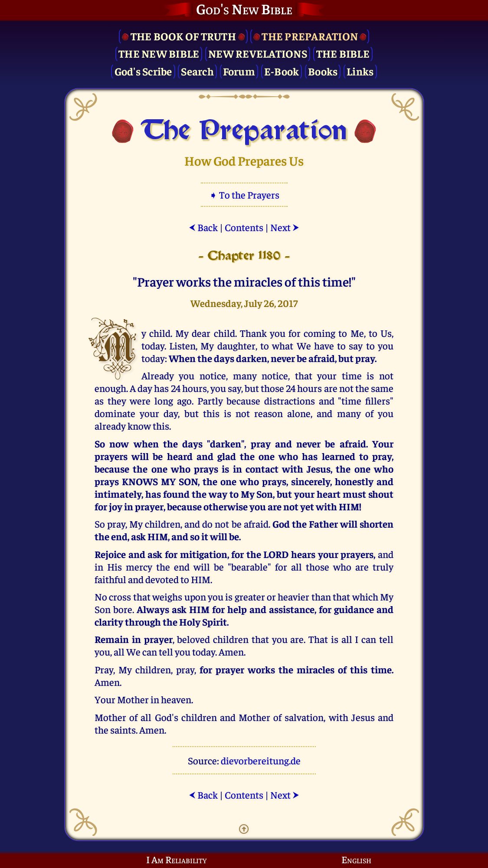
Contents (244, 227)
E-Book (282, 71)
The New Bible (159, 53)
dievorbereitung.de (261, 760)
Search (197, 71)
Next (285, 227)
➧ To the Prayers (244, 194)
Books (323, 71)
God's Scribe (143, 71)
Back (203, 227)
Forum (239, 71)
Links (360, 71)
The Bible (343, 53)
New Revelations (258, 53)
